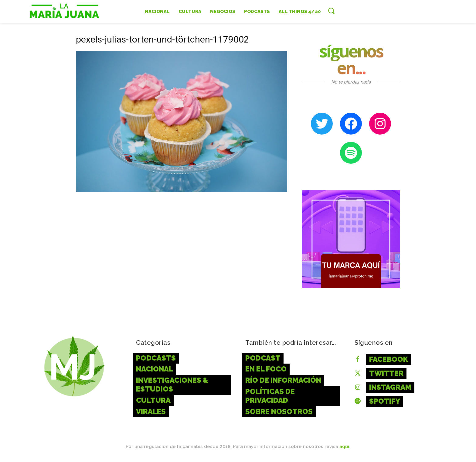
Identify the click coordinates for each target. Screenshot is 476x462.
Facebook (389, 359)
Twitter (386, 373)
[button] (331, 11)
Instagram (390, 387)
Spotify (385, 401)
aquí (344, 447)
